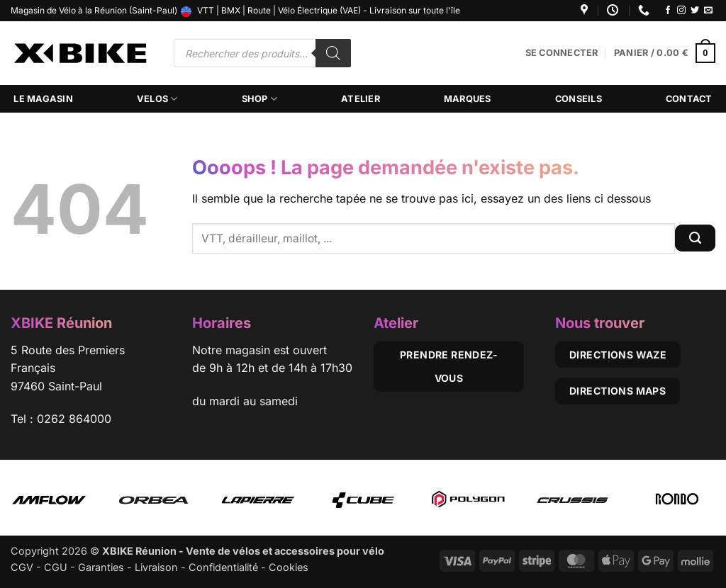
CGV (22, 567)
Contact (689, 99)
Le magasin (43, 99)
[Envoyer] (695, 238)
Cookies (289, 567)
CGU (56, 567)
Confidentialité (223, 567)
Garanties (101, 567)
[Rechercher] (333, 53)
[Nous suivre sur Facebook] (668, 11)
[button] (562, 53)
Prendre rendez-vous (449, 367)
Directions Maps (618, 391)
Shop (259, 99)
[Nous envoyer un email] (708, 11)
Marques (468, 99)
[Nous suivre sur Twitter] (695, 11)
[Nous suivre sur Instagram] (681, 11)
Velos (157, 99)
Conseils (579, 99)
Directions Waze (618, 355)
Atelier (361, 99)
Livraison (156, 567)
